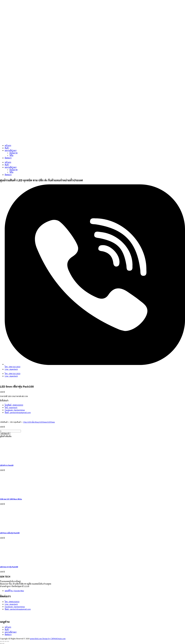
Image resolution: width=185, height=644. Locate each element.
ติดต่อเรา (8, 158)
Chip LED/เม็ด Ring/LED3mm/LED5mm (39, 422)
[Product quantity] (10, 431)
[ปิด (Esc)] (8, 641)
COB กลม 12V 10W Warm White (11, 499)
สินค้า (7, 148)
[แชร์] (6, 641)
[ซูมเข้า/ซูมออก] (1, 641)
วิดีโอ (11, 155)
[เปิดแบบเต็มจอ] (3, 641)
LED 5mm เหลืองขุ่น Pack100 (10, 533)
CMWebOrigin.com (58, 639)
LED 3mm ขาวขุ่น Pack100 (9, 567)
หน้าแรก (8, 145)
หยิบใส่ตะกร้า (5, 434)
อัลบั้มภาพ (13, 153)
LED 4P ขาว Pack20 (7, 465)
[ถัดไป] (3, 644)
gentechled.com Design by (40, 639)
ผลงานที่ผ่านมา (11, 150)
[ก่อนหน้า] (1, 644)
